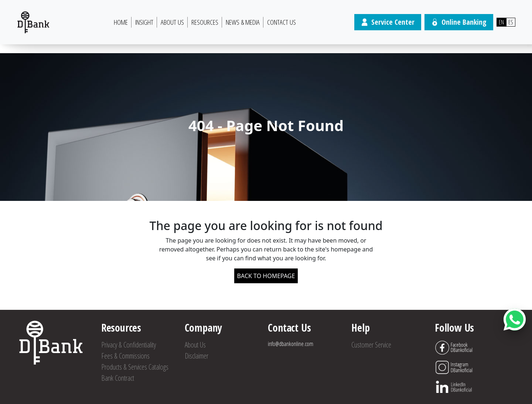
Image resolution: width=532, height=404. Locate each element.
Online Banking (459, 22)
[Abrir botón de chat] (515, 319)
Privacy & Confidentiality (129, 345)
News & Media (243, 22)
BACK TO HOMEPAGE (266, 276)
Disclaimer (197, 356)
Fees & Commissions (125, 356)
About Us (172, 22)
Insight (144, 22)
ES (511, 22)
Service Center (388, 22)
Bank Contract (118, 378)
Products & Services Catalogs (135, 367)
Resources (205, 22)
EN (501, 22)
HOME (121, 22)
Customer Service (371, 345)
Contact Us (282, 22)
